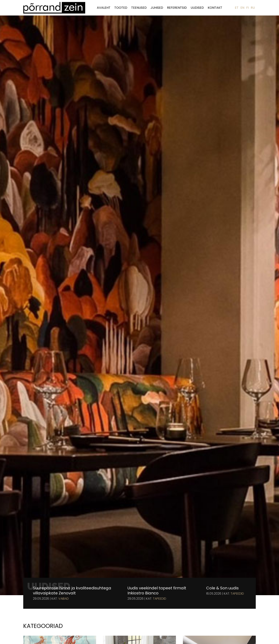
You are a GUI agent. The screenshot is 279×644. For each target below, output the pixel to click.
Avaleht (104, 8)
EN (242, 8)
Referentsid (177, 8)
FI (248, 8)
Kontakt (215, 8)
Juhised (157, 8)
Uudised (197, 8)
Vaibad (64, 599)
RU (253, 8)
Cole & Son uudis (222, 588)
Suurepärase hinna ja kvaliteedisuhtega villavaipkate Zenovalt (72, 591)
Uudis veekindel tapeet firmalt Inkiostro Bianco (157, 591)
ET (237, 8)
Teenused (139, 8)
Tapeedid (160, 599)
